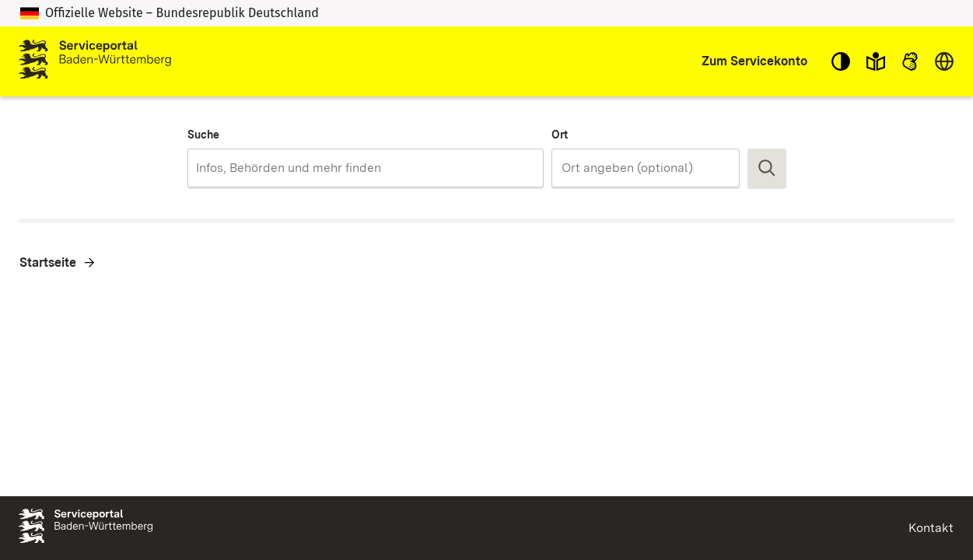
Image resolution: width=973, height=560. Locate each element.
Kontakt (931, 528)
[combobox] (366, 168)
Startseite (48, 262)
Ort (560, 135)
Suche (203, 135)
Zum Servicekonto (754, 61)
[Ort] (646, 168)
